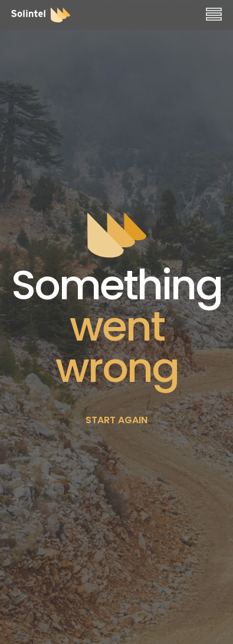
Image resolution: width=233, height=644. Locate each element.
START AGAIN (116, 420)
